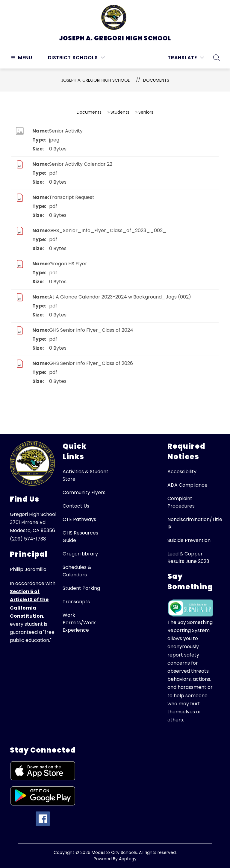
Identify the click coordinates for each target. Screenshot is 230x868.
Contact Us (76, 506)
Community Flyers (84, 492)
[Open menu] (21, 58)
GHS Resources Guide (80, 537)
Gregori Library (80, 554)
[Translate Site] (186, 58)
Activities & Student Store (86, 475)
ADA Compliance (187, 485)
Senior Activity (66, 131)
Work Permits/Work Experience (79, 623)
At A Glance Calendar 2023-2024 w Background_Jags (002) (120, 297)
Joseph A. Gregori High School (95, 80)
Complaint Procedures (181, 502)
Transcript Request (72, 197)
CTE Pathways (79, 519)
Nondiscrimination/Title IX (195, 523)
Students (120, 112)
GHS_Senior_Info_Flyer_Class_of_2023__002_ (108, 230)
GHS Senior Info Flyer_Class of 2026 (91, 363)
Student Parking (81, 588)
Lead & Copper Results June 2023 (188, 558)
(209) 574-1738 (28, 539)
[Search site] (217, 58)
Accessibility (182, 472)
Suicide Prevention (189, 540)
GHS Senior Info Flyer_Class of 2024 (91, 330)
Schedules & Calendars (77, 571)
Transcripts (76, 602)
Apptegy (128, 859)
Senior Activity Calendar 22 (81, 164)
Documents (156, 80)
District (59, 58)
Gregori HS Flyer (68, 264)
